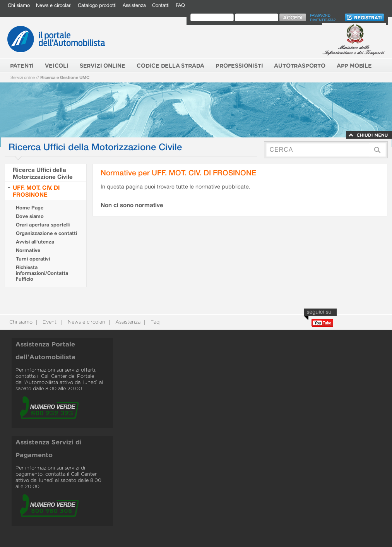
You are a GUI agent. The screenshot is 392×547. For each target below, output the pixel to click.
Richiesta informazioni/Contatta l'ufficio (42, 273)
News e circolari (54, 5)
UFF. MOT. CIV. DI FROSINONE (36, 191)
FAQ (180, 5)
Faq (154, 322)
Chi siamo (19, 5)
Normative (28, 250)
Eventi (49, 322)
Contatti (161, 5)
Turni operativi (33, 259)
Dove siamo (30, 216)
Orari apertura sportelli (43, 225)
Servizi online (23, 77)
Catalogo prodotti (97, 5)
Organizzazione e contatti (46, 233)
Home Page (30, 208)
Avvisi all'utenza (35, 242)
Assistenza (134, 5)
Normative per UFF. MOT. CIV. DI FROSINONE (178, 172)
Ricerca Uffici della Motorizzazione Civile (43, 173)
